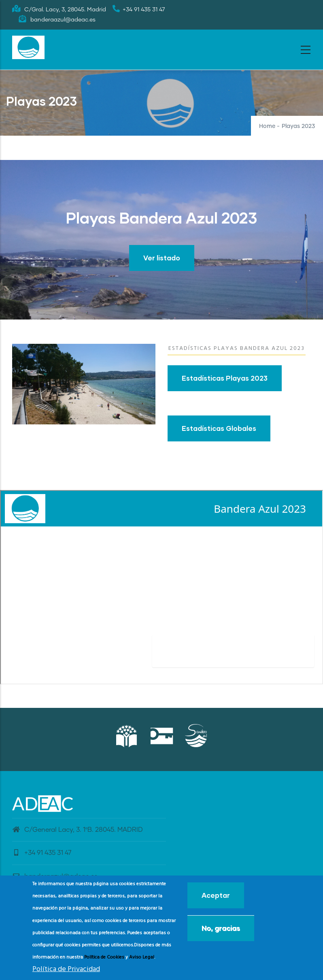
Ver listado (162, 258)
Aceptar (216, 895)
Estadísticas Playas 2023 (225, 378)
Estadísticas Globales (219, 428)
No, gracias (221, 928)
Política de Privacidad (66, 969)
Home (267, 126)
